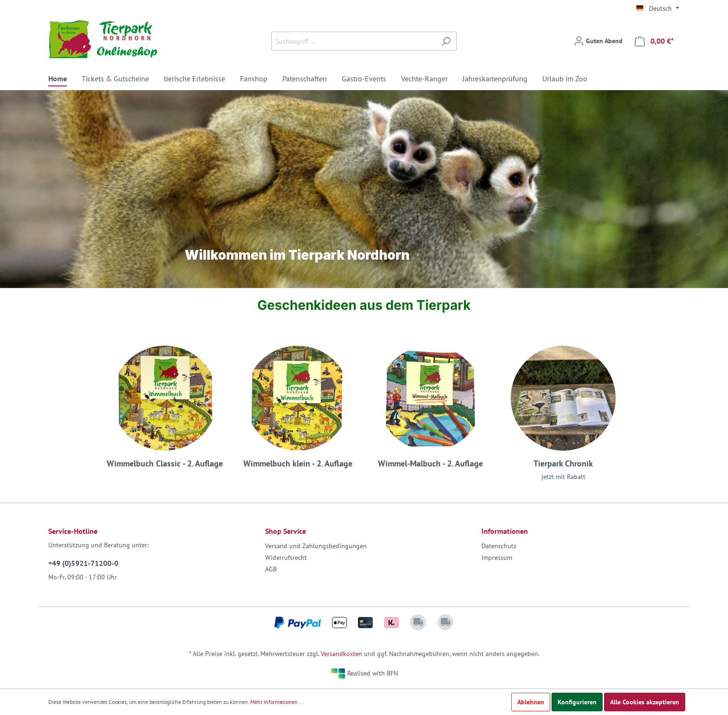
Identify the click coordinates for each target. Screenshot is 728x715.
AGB (271, 569)
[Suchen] (446, 41)
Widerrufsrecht (286, 558)
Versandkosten (341, 654)
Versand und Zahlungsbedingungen (316, 546)
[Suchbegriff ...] (353, 41)
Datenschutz (499, 546)
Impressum (497, 558)
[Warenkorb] (654, 41)
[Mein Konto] (598, 41)
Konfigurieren (577, 702)
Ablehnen (531, 702)
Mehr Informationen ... (277, 702)
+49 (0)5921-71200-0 (83, 563)
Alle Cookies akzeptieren (645, 702)
